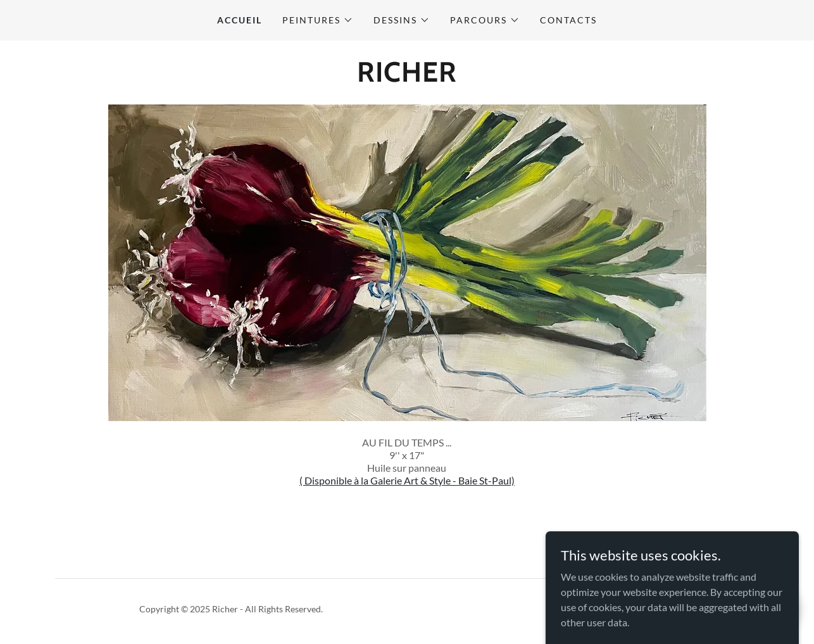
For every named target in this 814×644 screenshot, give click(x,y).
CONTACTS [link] (568, 20)
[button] (318, 20)
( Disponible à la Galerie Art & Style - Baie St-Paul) (407, 480)
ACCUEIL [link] (240, 20)
